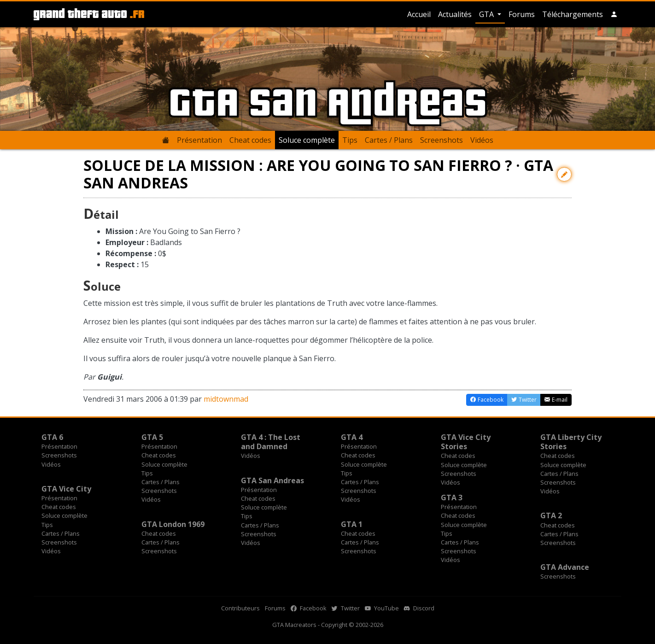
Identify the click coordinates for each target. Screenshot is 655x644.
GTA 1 (352, 524)
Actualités (455, 14)
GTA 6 (52, 437)
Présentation (199, 140)
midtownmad (226, 399)
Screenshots (442, 140)
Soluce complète (307, 140)
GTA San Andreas (272, 480)
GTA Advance (565, 567)
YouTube (382, 608)
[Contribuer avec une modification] (564, 174)
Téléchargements (573, 14)
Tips (350, 140)
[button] (614, 14)
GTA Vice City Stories (466, 442)
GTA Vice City (66, 489)
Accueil (419, 14)
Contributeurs (240, 608)
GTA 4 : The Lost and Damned (271, 442)
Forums (522, 14)
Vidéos (482, 140)
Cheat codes (250, 140)
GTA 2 (551, 515)
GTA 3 (452, 498)
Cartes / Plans (389, 140)
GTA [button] (487, 14)
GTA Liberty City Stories (571, 442)
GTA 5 (152, 437)
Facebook (309, 608)
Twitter (346, 608)
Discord (419, 608)
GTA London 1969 (173, 524)
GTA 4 (352, 437)
